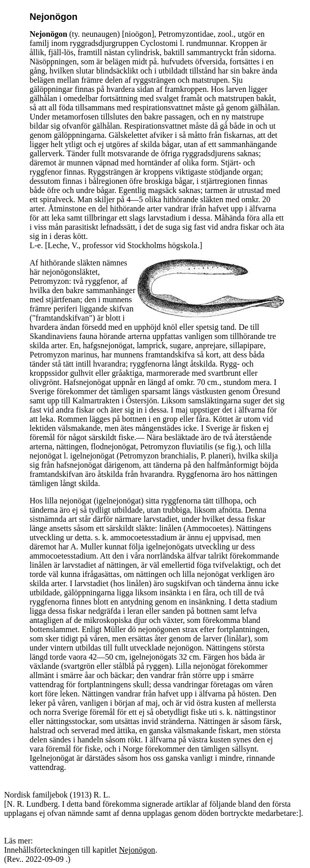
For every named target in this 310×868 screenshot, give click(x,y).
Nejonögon (137, 850)
